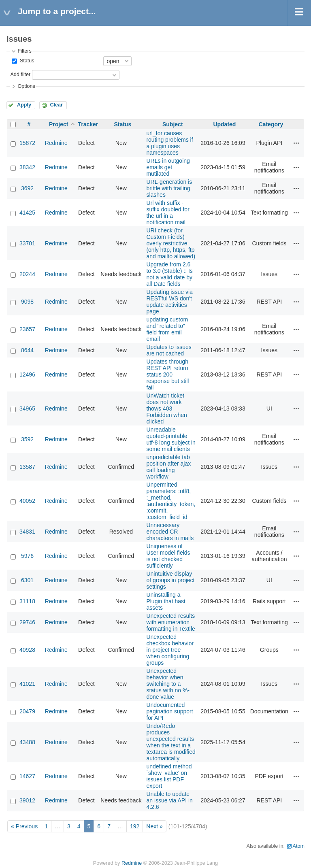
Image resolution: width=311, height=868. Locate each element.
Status (26, 61)
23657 (27, 329)
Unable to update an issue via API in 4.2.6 (169, 800)
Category (271, 124)
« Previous (24, 826)
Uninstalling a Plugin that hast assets (166, 601)
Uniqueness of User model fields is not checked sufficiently (168, 556)
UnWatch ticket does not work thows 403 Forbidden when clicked (166, 408)
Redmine (56, 143)
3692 (27, 188)
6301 (27, 580)
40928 (27, 650)
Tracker (88, 124)
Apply (24, 105)
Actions (296, 143)
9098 (27, 302)
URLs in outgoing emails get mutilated (168, 167)
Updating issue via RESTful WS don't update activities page (169, 302)
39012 (27, 800)
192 (135, 826)
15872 (27, 143)
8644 (27, 350)
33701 (27, 243)
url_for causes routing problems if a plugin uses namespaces (169, 143)
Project (59, 124)
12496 (27, 374)
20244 (27, 274)
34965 (27, 408)
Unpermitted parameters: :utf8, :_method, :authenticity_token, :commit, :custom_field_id (171, 501)
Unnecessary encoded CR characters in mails (170, 532)
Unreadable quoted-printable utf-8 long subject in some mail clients (171, 439)
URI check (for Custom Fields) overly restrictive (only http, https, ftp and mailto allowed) (171, 243)
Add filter (20, 74)
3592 (27, 439)
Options (26, 86)
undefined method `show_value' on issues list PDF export (169, 776)
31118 (27, 601)
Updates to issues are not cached (169, 350)
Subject (173, 124)
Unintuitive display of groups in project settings (170, 580)
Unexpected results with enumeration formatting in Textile (170, 622)
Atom (299, 846)
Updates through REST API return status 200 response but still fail (167, 374)
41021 (27, 684)
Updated (224, 124)
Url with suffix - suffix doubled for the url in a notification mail (168, 213)
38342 (27, 167)
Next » (154, 826)
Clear (56, 105)
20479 (27, 711)
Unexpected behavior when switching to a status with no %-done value (168, 684)
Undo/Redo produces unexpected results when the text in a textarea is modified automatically (171, 742)
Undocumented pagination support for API (169, 711)
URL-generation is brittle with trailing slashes (169, 188)
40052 (27, 501)
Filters (24, 51)
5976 (27, 556)
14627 (27, 776)
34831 (27, 532)
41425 (27, 213)
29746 (27, 622)
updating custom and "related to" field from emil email (167, 329)
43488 (27, 742)
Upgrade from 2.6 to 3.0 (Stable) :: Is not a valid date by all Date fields (169, 274)
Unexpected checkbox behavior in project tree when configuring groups (170, 650)
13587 (27, 467)
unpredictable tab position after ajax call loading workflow (168, 467)
